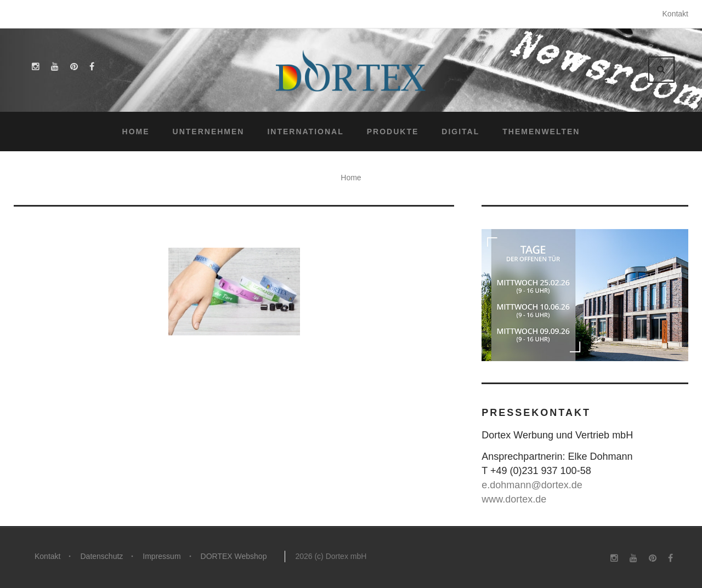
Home (136, 132)
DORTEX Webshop (234, 556)
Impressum (162, 556)
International (305, 132)
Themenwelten (541, 132)
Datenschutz (101, 556)
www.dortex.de (514, 499)
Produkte (393, 132)
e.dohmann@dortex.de (532, 485)
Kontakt (675, 14)
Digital (460, 132)
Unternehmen (209, 132)
